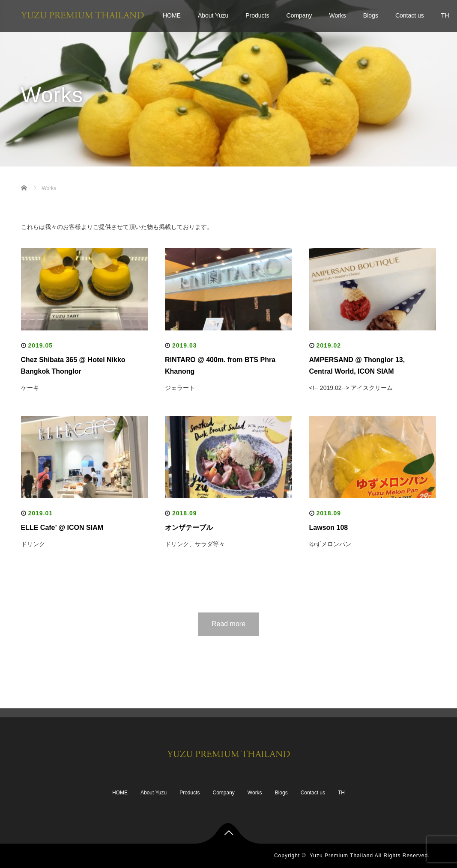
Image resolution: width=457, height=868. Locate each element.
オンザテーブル (189, 528)
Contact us (410, 15)
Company (299, 15)
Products (257, 15)
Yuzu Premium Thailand (341, 856)
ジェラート (180, 388)
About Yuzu (213, 15)
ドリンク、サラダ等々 (195, 544)
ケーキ (30, 388)
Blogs (371, 15)
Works (337, 15)
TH (341, 793)
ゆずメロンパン (330, 544)
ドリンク (33, 544)
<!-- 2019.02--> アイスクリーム (351, 388)
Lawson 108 (329, 528)
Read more (229, 624)
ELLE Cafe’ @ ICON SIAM (62, 528)
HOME (172, 15)
